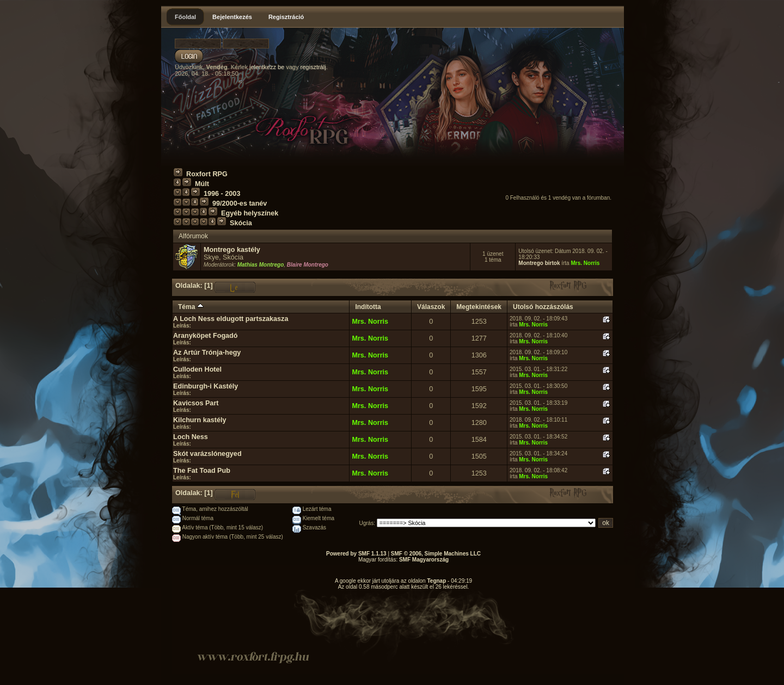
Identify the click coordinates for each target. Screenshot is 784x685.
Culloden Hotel (197, 369)
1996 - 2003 (222, 194)
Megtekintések (479, 307)
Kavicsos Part (196, 403)
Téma (191, 307)
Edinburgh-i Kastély (206, 386)
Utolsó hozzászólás (543, 307)
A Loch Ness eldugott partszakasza (231, 319)
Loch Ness (191, 437)
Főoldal (185, 17)
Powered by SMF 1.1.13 (356, 554)
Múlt (202, 184)
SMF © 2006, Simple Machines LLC (436, 554)
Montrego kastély (232, 250)
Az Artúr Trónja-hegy (207, 353)
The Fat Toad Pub (202, 471)
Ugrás (367, 523)
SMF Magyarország (424, 560)
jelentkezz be (267, 67)
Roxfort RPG (207, 174)
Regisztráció (286, 17)
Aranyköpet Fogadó (206, 336)
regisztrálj (313, 67)
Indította (368, 307)
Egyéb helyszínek (250, 213)
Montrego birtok (539, 263)
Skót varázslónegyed (207, 454)
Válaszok (431, 307)
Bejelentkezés (232, 17)
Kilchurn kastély (200, 420)
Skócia (241, 223)
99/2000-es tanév (240, 203)
